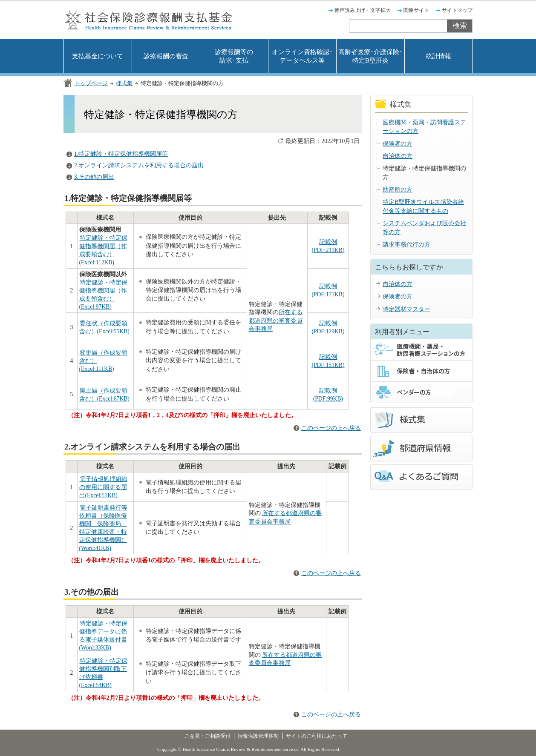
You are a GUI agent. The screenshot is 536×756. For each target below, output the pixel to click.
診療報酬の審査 (166, 56)
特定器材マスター (406, 309)
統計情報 (438, 56)
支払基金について (98, 56)
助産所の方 (398, 190)
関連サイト (416, 10)
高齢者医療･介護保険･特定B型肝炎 (370, 56)
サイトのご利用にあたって (317, 736)
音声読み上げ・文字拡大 (363, 10)
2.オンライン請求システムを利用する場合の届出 (139, 165)
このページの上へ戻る (331, 428)
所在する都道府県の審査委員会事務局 (276, 320)
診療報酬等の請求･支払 (234, 56)
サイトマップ (457, 10)
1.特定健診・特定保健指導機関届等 (121, 154)
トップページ (91, 83)
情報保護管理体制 (258, 736)
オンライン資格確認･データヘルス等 (302, 56)
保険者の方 (398, 144)
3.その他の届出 (94, 177)
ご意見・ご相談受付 (207, 736)
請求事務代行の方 (406, 245)
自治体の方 (398, 156)
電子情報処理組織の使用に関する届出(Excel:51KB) (103, 487)
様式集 (124, 83)
